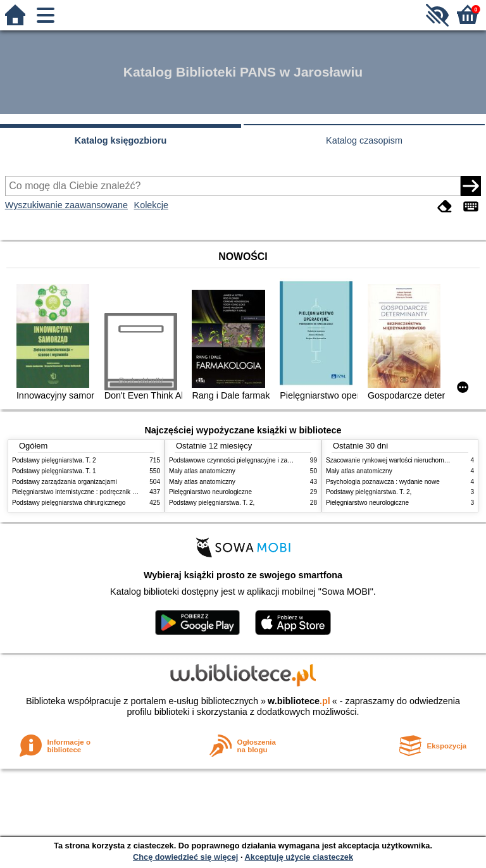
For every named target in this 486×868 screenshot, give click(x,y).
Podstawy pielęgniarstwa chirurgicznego (69, 503)
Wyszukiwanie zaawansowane (66, 205)
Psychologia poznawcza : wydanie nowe (383, 482)
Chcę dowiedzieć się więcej (185, 857)
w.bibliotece (299, 701)
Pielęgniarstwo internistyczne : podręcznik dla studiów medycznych (107, 492)
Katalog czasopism (364, 140)
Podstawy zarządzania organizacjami (65, 482)
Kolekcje (151, 205)
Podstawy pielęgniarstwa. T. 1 (54, 471)
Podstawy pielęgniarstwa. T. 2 (54, 460)
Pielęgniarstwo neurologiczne (210, 492)
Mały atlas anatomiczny (202, 471)
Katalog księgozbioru (121, 140)
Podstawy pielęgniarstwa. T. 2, (212, 503)
